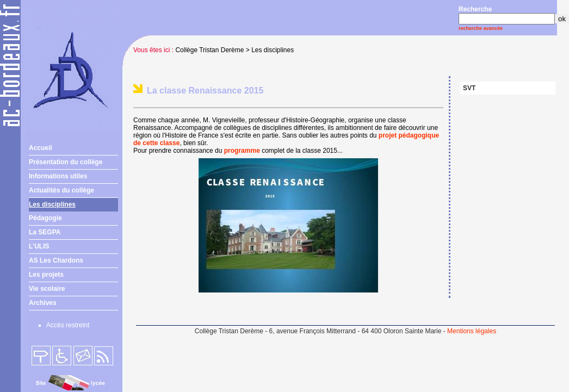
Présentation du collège (66, 162)
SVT (469, 88)
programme (242, 151)
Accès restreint (68, 325)
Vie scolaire (47, 289)
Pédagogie (45, 218)
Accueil (41, 148)
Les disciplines (52, 204)
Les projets (46, 275)
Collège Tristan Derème (209, 50)
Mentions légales (472, 331)
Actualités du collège (61, 190)
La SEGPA (45, 232)
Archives (43, 303)
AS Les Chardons (56, 260)
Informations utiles (58, 176)
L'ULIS (39, 246)
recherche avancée (481, 28)
